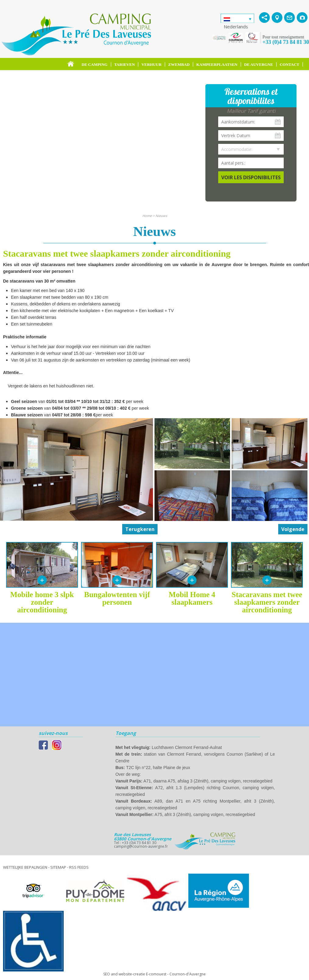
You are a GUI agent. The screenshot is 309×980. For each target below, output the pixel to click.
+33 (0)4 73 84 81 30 (286, 42)
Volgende (293, 529)
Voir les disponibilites (251, 177)
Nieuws (161, 216)
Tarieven (125, 64)
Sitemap (58, 867)
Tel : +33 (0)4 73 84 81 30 (135, 843)
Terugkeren (140, 529)
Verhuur (151, 64)
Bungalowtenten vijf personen (117, 598)
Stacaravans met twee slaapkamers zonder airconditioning (267, 602)
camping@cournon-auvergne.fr (141, 846)
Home (147, 216)
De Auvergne (259, 64)
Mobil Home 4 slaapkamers (192, 598)
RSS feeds (79, 867)
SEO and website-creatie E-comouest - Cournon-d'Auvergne (154, 974)
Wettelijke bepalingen (25, 867)
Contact (289, 64)
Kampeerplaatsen (217, 64)
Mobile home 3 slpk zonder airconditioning (42, 602)
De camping (95, 64)
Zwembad (179, 64)
